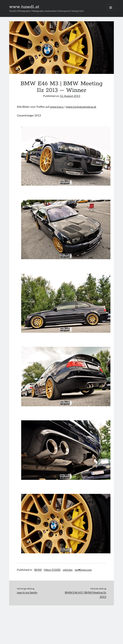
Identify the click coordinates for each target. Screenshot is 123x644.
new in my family (27, 592)
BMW (38, 570)
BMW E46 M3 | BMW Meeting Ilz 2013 (85, 595)
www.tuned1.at (24, 7)
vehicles (68, 570)
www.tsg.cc (57, 107)
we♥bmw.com (83, 570)
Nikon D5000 (52, 570)
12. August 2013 (70, 96)
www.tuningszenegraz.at (81, 107)
